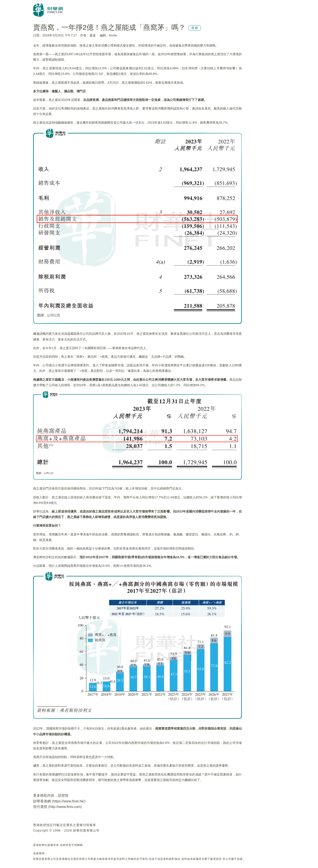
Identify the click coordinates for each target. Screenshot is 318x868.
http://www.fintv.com (65, 807)
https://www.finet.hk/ (69, 801)
